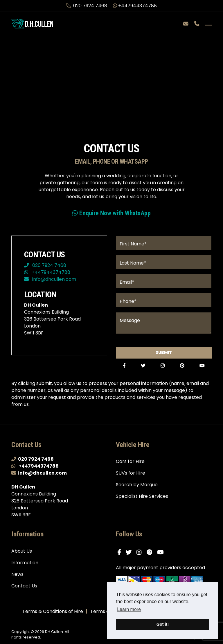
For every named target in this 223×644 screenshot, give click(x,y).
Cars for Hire (130, 463)
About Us (22, 553)
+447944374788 (135, 6)
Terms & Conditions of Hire (53, 613)
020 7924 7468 (87, 6)
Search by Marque (137, 487)
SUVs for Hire (131, 475)
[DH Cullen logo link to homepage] (33, 24)
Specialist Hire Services (142, 498)
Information (25, 564)
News (17, 576)
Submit (164, 353)
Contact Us (24, 588)
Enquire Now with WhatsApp (111, 213)
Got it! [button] (163, 624)
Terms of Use (105, 613)
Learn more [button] (129, 609)
